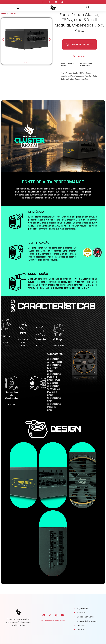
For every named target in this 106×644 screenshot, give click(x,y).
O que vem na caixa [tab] (67, 63)
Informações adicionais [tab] (86, 63)
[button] (18, 8)
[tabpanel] (79, 75)
